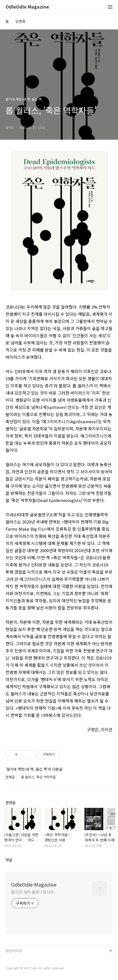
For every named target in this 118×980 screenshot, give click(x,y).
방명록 (20, 21)
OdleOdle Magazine (27, 7)
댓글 (9, 860)
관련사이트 (14, 951)
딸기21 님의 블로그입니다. (33, 892)
